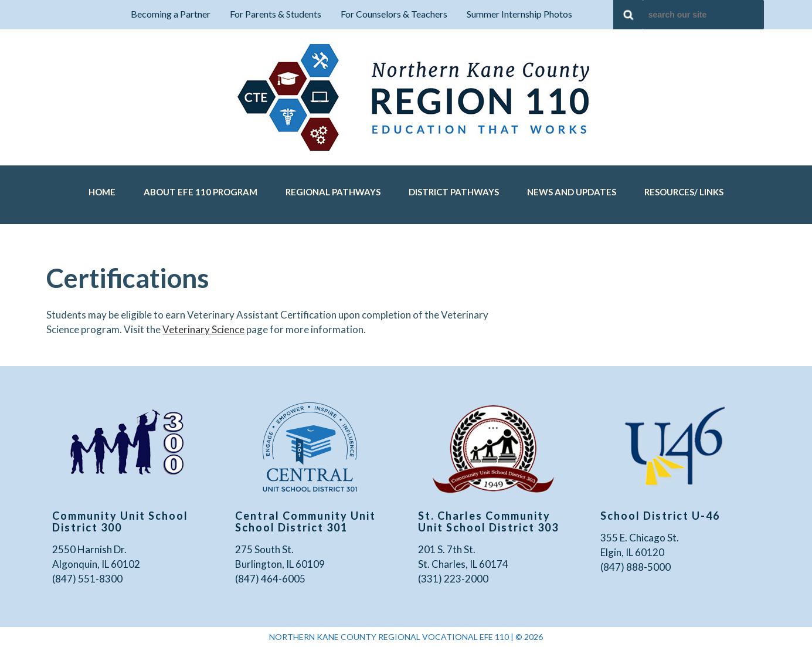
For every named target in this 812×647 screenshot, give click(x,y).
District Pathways (454, 192)
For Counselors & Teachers (394, 14)
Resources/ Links (684, 192)
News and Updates (572, 192)
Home (102, 192)
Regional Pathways (333, 192)
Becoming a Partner (171, 14)
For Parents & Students (276, 14)
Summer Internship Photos (519, 14)
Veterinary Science (203, 329)
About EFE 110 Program (201, 192)
